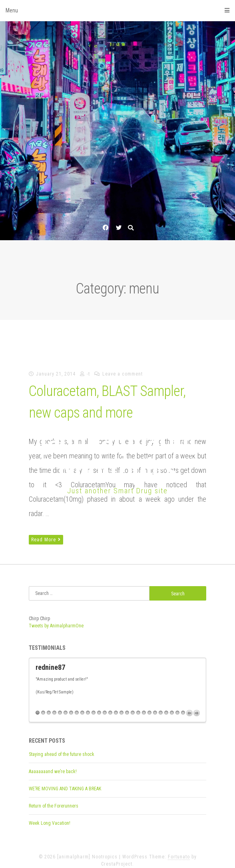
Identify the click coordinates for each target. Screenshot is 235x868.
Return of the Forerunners (54, 799)
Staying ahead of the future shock (62, 747)
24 (166, 706)
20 (144, 706)
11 (94, 706)
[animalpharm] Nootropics (118, 455)
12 (99, 706)
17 (127, 706)
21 (149, 706)
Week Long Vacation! (50, 816)
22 (155, 706)
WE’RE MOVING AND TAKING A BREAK (65, 782)
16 (121, 706)
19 (138, 706)
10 (88, 706)
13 (105, 706)
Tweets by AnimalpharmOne (56, 626)
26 (177, 706)
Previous (189, 706)
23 (161, 706)
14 (110, 706)
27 (183, 706)
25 (172, 706)
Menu (117, 10)
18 (133, 706)
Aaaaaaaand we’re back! (53, 765)
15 (116, 706)
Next (197, 706)
